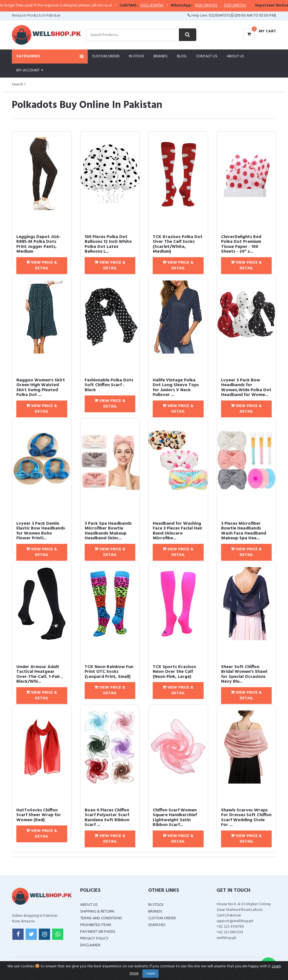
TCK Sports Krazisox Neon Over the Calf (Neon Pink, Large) (174, 672)
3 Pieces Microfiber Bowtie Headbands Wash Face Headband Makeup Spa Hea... (244, 531)
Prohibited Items (96, 925)
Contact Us (207, 56)
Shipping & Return (97, 912)
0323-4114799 (165, 6)
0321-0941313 (219, 6)
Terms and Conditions (101, 918)
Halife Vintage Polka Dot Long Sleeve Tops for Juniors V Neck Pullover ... (176, 388)
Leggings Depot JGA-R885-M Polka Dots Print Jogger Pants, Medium (39, 244)
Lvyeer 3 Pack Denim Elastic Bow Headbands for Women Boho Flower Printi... (41, 531)
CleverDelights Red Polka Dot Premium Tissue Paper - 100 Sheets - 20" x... (241, 244)
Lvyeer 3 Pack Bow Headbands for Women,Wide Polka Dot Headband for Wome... (246, 388)
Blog (182, 56)
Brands (161, 56)
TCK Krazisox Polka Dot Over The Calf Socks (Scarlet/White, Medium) (178, 244)
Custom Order (106, 56)
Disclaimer (90, 945)
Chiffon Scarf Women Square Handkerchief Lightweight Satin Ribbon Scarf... (175, 818)
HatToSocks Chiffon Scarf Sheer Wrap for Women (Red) (39, 815)
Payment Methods (98, 932)
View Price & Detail (42, 265)
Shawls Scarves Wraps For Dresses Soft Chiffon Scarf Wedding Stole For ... (246, 818)
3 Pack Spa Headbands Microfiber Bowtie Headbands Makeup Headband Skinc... (108, 531)
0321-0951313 (248, 6)
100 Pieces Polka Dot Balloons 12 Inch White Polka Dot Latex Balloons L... (108, 244)
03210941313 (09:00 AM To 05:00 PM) (242, 16)
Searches (157, 925)
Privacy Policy (94, 939)
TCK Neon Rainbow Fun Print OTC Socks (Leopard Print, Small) (109, 672)
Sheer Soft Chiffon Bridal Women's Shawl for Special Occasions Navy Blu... (244, 674)
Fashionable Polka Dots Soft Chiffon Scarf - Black (109, 385)
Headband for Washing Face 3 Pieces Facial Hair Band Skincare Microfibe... (178, 531)
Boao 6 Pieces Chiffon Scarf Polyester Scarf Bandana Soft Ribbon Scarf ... (107, 818)
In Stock (137, 56)
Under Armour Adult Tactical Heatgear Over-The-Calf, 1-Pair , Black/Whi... (40, 674)
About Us (235, 56)
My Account (30, 70)
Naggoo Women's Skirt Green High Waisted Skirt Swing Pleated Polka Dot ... (41, 388)
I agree (150, 974)
